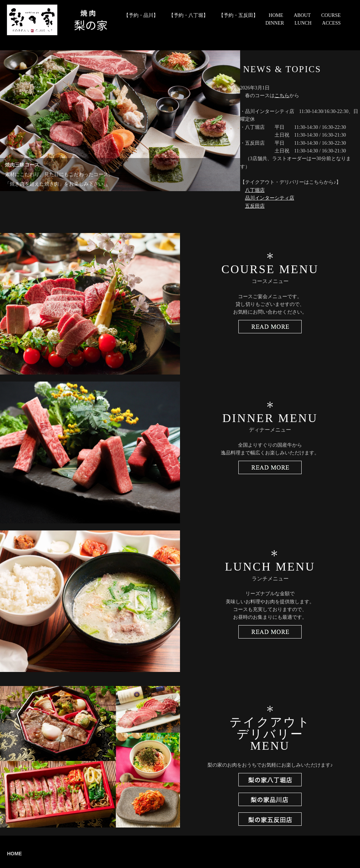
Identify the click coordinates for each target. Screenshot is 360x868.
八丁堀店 (255, 190)
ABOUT (302, 15)
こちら (282, 96)
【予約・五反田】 (238, 15)
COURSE (331, 15)
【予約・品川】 (141, 15)
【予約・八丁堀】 (188, 15)
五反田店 (255, 206)
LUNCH (303, 23)
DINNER (275, 23)
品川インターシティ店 (270, 198)
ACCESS (331, 23)
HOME (276, 15)
